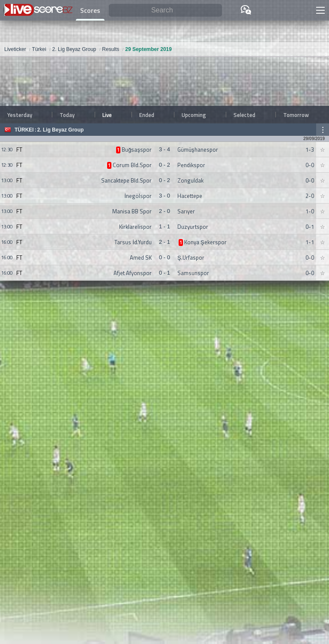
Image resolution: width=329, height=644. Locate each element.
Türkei (24, 130)
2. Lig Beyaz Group (61, 130)
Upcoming (194, 115)
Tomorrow (296, 115)
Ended (147, 115)
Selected (244, 115)
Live (107, 115)
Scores (90, 10)
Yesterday (20, 115)
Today (67, 115)
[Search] (165, 10)
